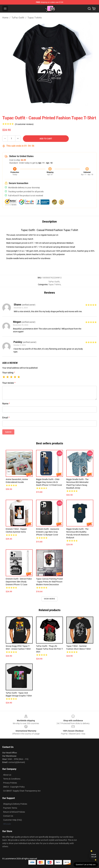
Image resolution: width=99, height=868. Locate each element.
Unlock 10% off (94, 856)
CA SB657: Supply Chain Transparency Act (22, 791)
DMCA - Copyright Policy (14, 787)
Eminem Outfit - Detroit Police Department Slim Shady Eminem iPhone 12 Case (19, 582)
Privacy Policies (10, 783)
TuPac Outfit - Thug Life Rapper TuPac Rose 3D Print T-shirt (49, 649)
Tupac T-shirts (35, 18)
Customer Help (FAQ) (13, 820)
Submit (8, 432)
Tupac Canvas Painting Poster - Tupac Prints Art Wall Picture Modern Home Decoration (49, 582)
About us (7, 775)
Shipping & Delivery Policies (15, 804)
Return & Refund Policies (14, 812)
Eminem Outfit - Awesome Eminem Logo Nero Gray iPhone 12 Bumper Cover (48, 532)
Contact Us (8, 816)
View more (49, 599)
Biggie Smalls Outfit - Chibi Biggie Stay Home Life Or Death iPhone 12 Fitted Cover (49, 482)
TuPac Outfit (18, 18)
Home (5, 18)
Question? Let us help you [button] (86, 865)
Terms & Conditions (12, 779)
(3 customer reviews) (24, 124)
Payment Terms (10, 808)
